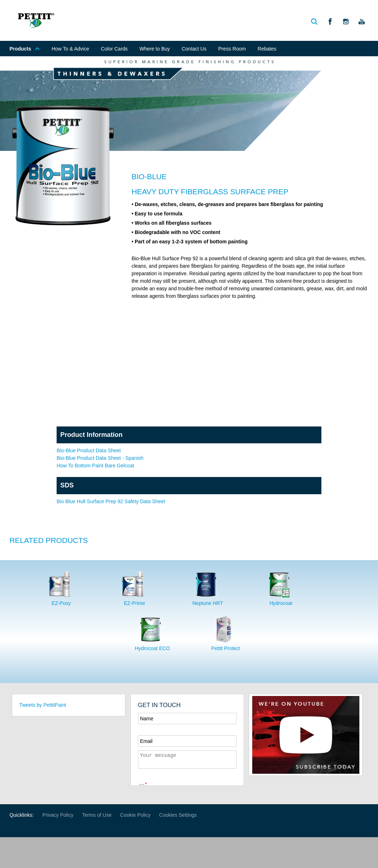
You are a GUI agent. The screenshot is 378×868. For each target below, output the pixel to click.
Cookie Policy (135, 815)
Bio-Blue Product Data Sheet (89, 450)
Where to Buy (155, 49)
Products (25, 49)
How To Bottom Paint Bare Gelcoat (95, 466)
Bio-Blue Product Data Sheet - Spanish (100, 458)
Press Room (232, 49)
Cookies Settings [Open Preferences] (178, 815)
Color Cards (114, 49)
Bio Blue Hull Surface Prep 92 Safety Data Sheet (111, 501)
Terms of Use (97, 815)
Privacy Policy (58, 815)
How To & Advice (70, 49)
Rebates (267, 49)
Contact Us (194, 49)
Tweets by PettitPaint (43, 705)
